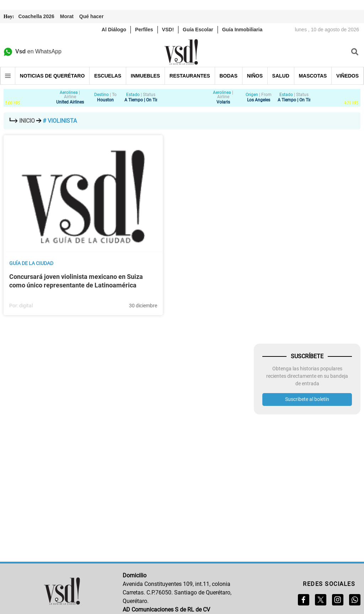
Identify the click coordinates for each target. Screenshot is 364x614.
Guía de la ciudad (31, 263)
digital (26, 306)
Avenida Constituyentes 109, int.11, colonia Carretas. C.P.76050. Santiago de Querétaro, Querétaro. (177, 592)
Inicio (23, 121)
